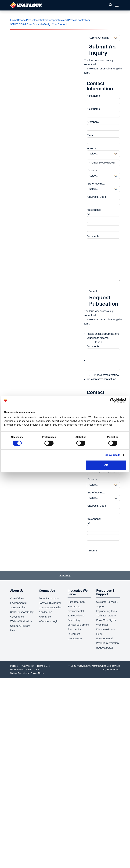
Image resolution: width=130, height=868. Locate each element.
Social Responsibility (22, 612)
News (13, 630)
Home (14, 20)
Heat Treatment (76, 602)
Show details (113, 455)
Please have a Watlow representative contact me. (103, 377)
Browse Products (27, 20)
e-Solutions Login (49, 621)
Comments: (103, 358)
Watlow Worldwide (21, 621)
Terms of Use (43, 666)
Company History (20, 626)
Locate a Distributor (50, 603)
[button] (110, 5)
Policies (14, 666)
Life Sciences (75, 639)
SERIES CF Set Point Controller (27, 24)
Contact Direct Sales (50, 608)
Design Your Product (55, 24)
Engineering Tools (106, 611)
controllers (42, 20)
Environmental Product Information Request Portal (107, 643)
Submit (93, 291)
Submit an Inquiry (49, 598)
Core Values (17, 598)
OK (106, 465)
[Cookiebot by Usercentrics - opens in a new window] (112, 400)
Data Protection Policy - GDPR (25, 670)
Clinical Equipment (78, 625)
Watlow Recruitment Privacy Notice (27, 673)
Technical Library (106, 616)
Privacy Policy (27, 666)
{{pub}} (96, 342)
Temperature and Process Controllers (69, 20)
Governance (17, 617)
